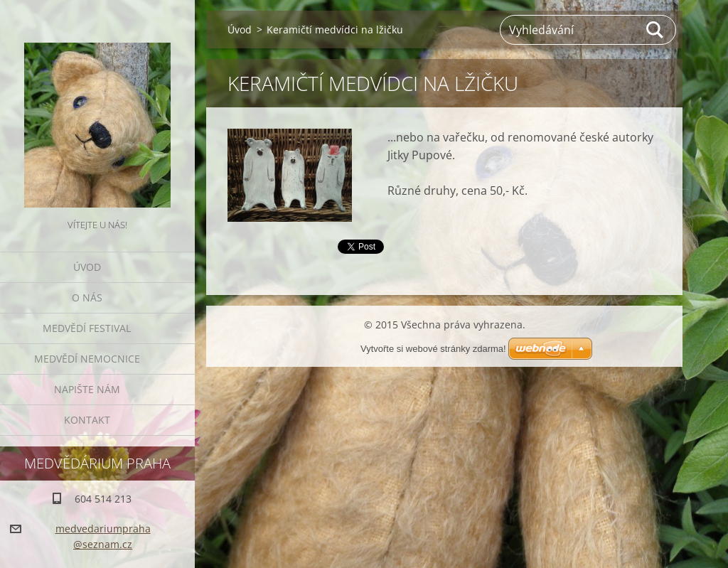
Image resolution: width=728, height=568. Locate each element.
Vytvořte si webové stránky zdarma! (433, 349)
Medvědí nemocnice (87, 359)
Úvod (87, 267)
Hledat (655, 30)
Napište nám (87, 389)
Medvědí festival (87, 328)
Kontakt (87, 420)
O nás (87, 298)
